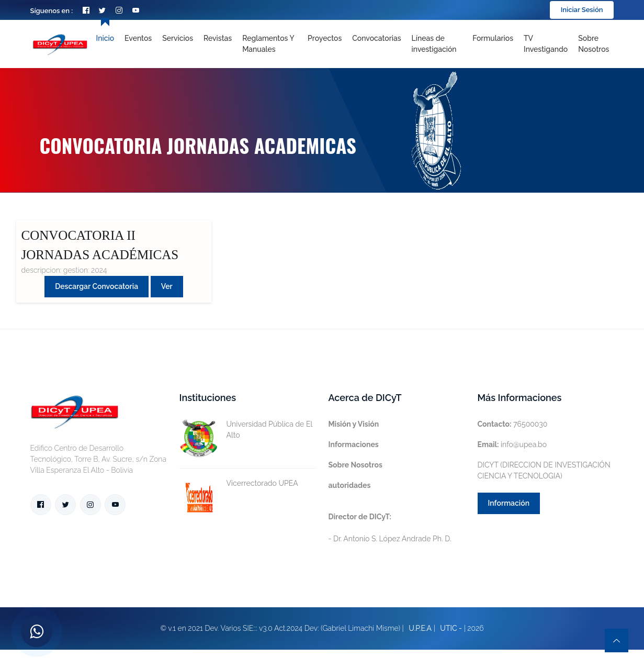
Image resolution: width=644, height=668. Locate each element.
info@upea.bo (512, 444)
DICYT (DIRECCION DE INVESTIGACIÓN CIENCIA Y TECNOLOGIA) (544, 470)
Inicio (105, 38)
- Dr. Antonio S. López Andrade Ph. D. (390, 528)
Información (509, 503)
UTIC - (451, 628)
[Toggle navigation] (437, 44)
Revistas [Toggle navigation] (218, 38)
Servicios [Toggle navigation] (178, 38)
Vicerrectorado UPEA (239, 483)
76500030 (513, 424)
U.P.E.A (420, 628)
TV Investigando (546, 44)
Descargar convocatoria (97, 286)
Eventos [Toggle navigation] (138, 38)
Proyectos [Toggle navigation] (325, 38)
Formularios (493, 38)
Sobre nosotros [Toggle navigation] (594, 44)
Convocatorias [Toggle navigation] (376, 38)
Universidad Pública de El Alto (246, 430)
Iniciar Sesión (582, 10)
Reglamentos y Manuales (268, 44)
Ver (167, 286)
